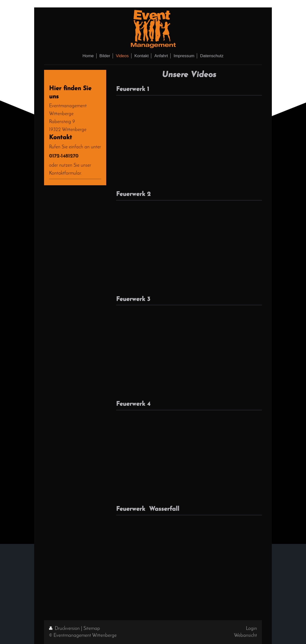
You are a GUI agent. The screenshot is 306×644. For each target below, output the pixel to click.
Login (251, 629)
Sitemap (92, 629)
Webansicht (245, 636)
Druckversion (65, 629)
